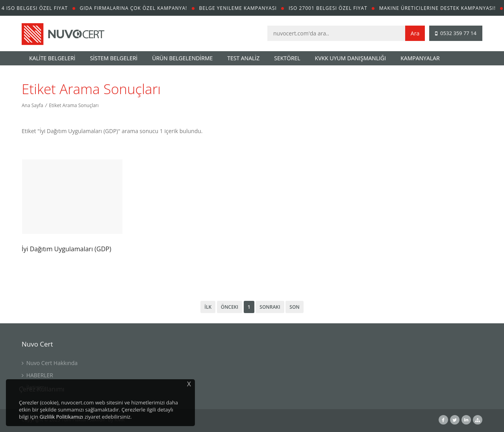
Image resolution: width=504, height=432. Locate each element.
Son (294, 307)
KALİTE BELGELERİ (52, 58)
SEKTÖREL (287, 58)
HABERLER (37, 375)
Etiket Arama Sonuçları (74, 105)
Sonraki (270, 307)
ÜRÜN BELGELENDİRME (182, 58)
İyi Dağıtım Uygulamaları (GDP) (66, 249)
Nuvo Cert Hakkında (50, 363)
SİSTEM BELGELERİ (114, 58)
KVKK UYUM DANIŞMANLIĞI (351, 58)
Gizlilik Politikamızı (61, 417)
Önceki (230, 307)
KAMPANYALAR (420, 58)
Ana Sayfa (32, 105)
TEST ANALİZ (243, 58)
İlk (208, 307)
